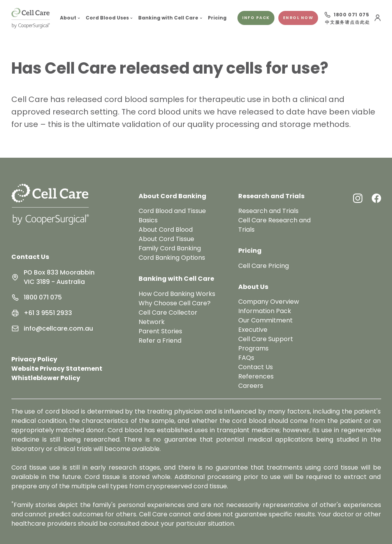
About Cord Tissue (166, 239)
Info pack (256, 18)
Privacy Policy (34, 359)
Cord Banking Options (172, 258)
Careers (251, 386)
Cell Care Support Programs (266, 344)
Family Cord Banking (170, 248)
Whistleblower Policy (46, 378)
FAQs (246, 358)
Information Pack (265, 311)
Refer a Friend (160, 341)
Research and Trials (268, 211)
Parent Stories (160, 331)
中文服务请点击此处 (347, 23)
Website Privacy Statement (57, 369)
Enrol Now (298, 18)
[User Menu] (378, 18)
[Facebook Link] (376, 198)
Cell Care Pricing (264, 266)
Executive (253, 330)
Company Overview (269, 302)
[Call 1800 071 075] (346, 15)
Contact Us (30, 257)
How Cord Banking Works (177, 294)
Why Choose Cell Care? (175, 303)
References (256, 376)
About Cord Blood (166, 230)
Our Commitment (265, 320)
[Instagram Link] (358, 198)
